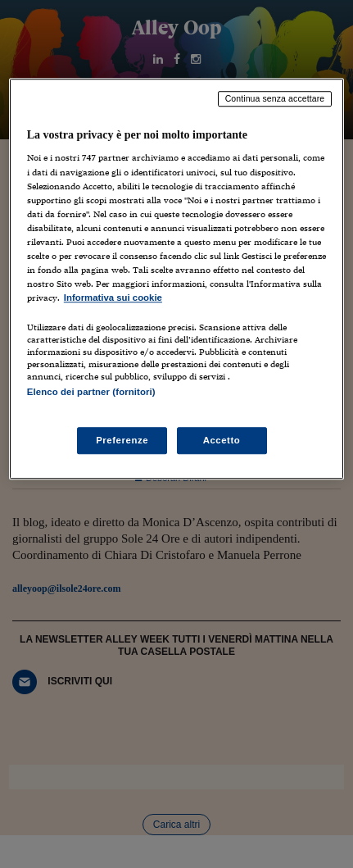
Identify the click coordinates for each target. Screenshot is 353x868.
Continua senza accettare (275, 98)
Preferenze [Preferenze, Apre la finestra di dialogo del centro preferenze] (122, 440)
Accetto (222, 440)
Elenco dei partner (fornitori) (91, 392)
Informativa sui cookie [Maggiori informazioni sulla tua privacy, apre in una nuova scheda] (113, 298)
